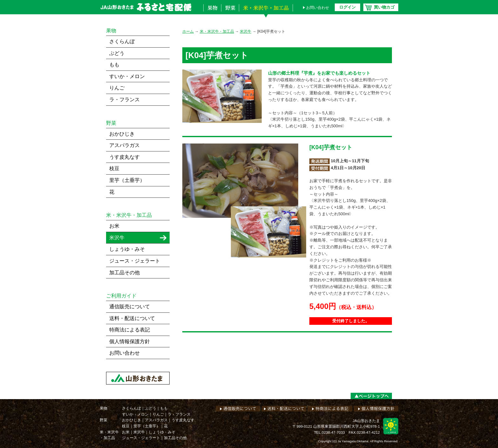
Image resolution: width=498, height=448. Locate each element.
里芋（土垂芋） (127, 180)
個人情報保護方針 (130, 341)
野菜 (230, 12)
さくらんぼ (122, 41)
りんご (117, 88)
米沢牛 (246, 31)
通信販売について (130, 307)
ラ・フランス (124, 100)
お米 (114, 226)
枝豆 (114, 168)
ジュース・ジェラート (135, 261)
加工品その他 (124, 273)
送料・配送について (132, 318)
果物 (212, 12)
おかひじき (122, 134)
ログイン (347, 7)
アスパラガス (124, 145)
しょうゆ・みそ (127, 249)
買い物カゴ (384, 7)
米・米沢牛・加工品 (267, 12)
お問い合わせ (318, 8)
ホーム (188, 31)
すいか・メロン (127, 76)
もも (114, 65)
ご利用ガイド (121, 296)
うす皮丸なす (124, 157)
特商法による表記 (130, 330)
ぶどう (117, 53)
